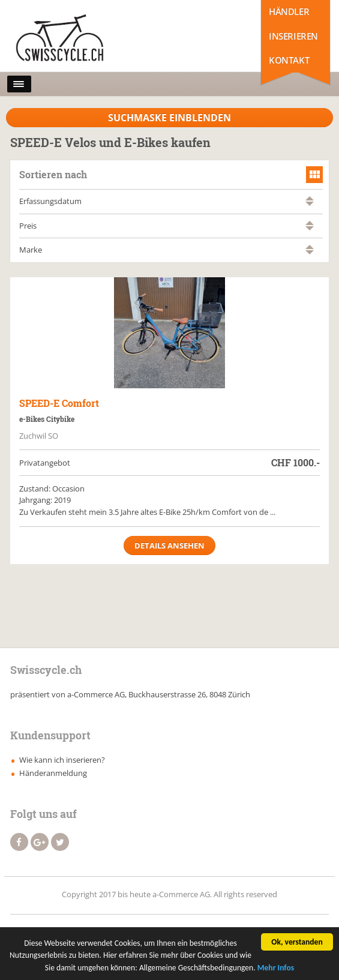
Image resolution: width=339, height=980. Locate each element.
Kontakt (289, 60)
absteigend (310, 204)
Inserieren (293, 36)
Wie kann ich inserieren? (62, 760)
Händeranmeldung (53, 773)
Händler (289, 11)
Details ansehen (169, 546)
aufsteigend (310, 198)
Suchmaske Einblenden (169, 118)
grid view (314, 175)
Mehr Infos (276, 969)
